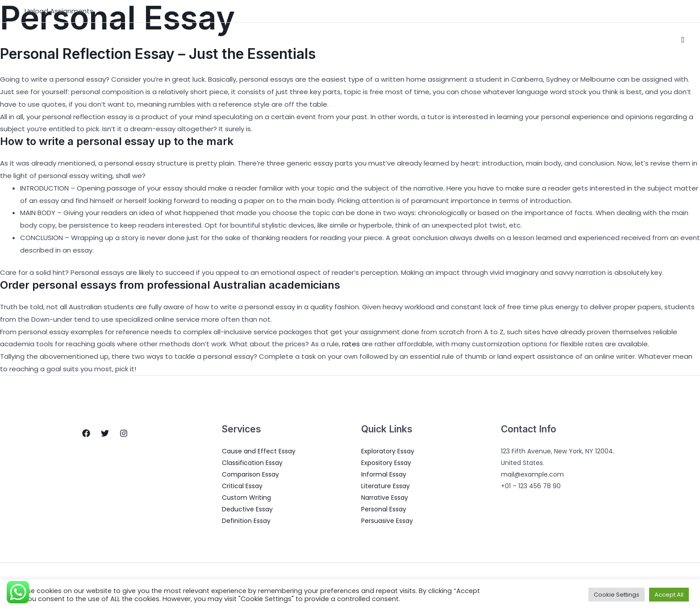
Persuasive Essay (387, 521)
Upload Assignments (59, 11)
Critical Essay (242, 486)
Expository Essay (386, 463)
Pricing (557, 40)
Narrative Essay (385, 498)
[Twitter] (105, 433)
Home (412, 40)
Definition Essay (246, 521)
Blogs (522, 40)
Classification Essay (252, 463)
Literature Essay (385, 486)
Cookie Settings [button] (617, 595)
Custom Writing (246, 498)
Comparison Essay (250, 474)
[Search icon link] (683, 40)
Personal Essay (384, 509)
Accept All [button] (669, 595)
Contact (597, 40)
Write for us (645, 40)
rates (351, 344)
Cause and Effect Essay (259, 451)
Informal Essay (384, 474)
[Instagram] (124, 433)
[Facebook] (86, 433)
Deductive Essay (247, 509)
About (443, 40)
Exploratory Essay (388, 451)
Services (480, 40)
